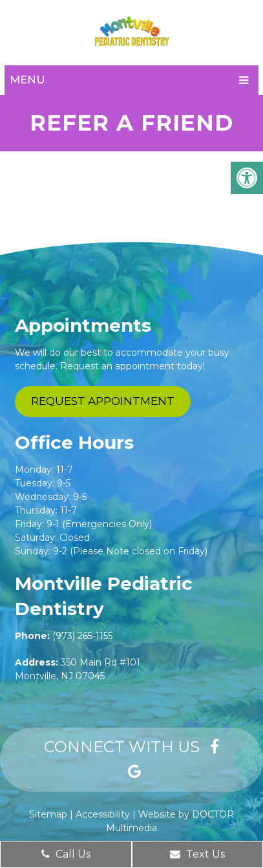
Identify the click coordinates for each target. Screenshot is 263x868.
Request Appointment (103, 401)
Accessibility (103, 814)
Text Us (197, 854)
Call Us (66, 854)
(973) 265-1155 (82, 636)
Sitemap (48, 814)
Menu (27, 80)
